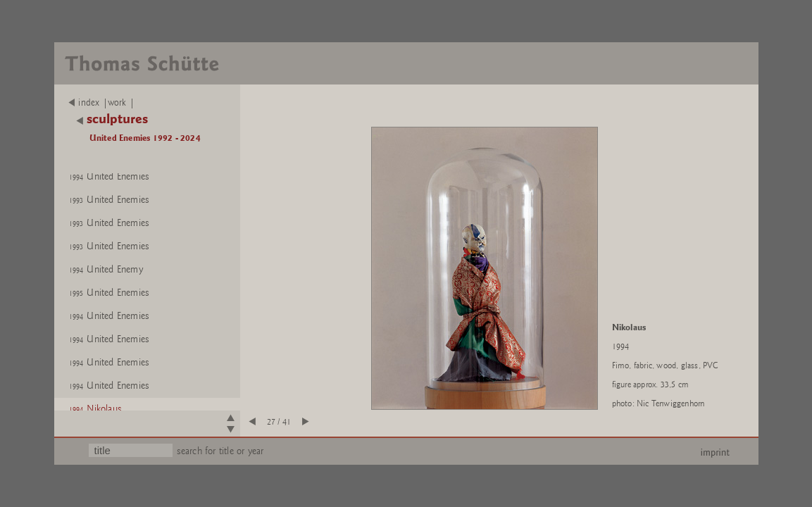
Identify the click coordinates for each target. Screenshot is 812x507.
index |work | (102, 103)
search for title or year (220, 451)
